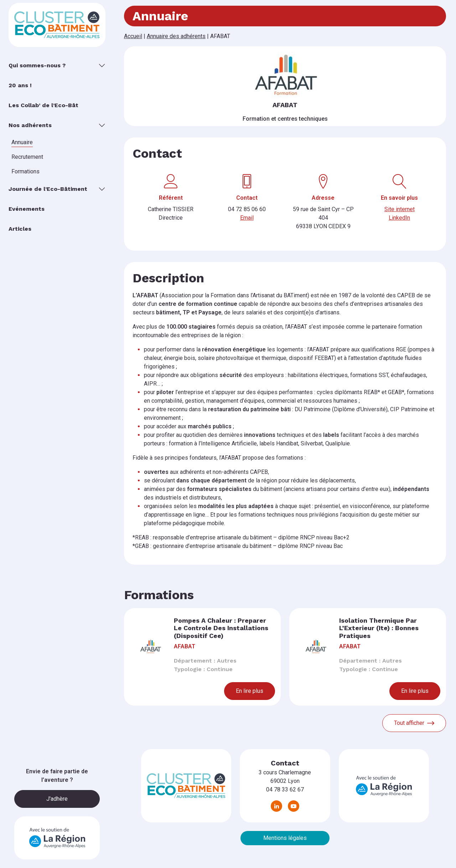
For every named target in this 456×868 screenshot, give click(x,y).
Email (247, 218)
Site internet (400, 209)
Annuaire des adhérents (176, 36)
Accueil (133, 36)
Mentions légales (285, 838)
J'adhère (57, 799)
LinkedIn (399, 218)
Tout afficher (414, 723)
